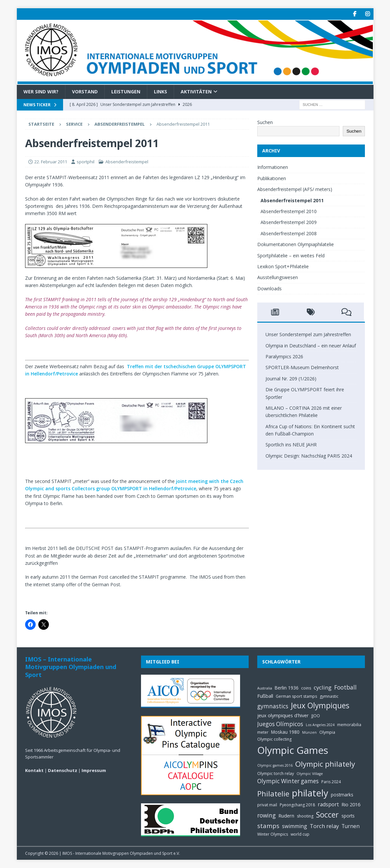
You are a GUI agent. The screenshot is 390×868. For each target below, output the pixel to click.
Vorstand (85, 92)
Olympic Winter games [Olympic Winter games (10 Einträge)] (288, 781)
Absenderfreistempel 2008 (289, 233)
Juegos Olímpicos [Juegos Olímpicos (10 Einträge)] (280, 724)
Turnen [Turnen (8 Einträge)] (351, 826)
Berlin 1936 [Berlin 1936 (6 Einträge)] (287, 688)
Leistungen (126, 92)
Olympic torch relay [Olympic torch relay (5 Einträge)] (276, 773)
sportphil (86, 162)
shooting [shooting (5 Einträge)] (305, 816)
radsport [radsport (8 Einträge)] (328, 804)
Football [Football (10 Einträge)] (345, 687)
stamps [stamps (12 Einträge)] (268, 826)
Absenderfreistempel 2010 (289, 211)
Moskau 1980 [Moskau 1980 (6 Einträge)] (285, 732)
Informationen (273, 167)
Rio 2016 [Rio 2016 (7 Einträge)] (351, 804)
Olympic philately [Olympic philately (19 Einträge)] (325, 764)
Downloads (269, 289)
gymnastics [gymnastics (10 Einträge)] (273, 706)
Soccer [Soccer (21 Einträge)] (327, 815)
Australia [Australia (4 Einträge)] (265, 688)
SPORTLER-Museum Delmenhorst (302, 367)
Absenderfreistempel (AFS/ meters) (295, 189)
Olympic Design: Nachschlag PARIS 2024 (309, 456)
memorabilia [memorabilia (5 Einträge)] (349, 725)
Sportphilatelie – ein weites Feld (291, 256)
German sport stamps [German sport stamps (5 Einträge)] (296, 696)
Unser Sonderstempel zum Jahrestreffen (308, 334)
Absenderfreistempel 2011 (292, 200)
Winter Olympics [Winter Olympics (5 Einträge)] (273, 834)
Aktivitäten (196, 92)
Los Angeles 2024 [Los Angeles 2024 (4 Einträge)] (320, 725)
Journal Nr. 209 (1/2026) (291, 379)
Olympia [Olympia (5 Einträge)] (327, 732)
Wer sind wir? (41, 92)
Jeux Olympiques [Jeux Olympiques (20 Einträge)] (320, 706)
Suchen (265, 122)
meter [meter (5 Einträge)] (263, 732)
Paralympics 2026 (284, 356)
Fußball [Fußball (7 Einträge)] (265, 696)
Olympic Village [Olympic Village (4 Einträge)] (310, 774)
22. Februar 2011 (51, 162)
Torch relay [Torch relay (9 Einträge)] (324, 826)
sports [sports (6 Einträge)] (348, 816)
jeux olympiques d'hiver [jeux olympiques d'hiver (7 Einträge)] (283, 715)
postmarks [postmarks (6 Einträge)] (342, 795)
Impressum (94, 770)
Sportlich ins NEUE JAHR (291, 445)
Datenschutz (63, 770)
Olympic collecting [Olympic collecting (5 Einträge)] (274, 739)
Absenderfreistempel (127, 162)
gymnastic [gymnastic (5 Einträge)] (329, 696)
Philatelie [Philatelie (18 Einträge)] (273, 794)
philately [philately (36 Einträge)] (310, 793)
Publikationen (272, 178)
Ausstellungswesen (278, 277)
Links (160, 92)
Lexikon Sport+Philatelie (283, 266)
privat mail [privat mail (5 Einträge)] (267, 805)
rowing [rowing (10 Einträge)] (266, 815)
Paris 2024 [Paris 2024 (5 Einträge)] (331, 782)
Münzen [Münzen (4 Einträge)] (309, 732)
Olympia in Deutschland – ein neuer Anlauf (311, 346)
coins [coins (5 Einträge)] (306, 688)
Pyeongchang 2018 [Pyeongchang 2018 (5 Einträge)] (297, 805)
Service (74, 124)
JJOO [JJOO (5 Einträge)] (316, 716)
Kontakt (34, 770)
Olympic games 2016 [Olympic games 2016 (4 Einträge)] (275, 765)
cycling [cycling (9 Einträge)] (323, 687)
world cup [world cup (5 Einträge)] (300, 834)
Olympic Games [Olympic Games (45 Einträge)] (293, 750)
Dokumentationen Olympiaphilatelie (296, 244)
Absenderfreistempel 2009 (289, 222)
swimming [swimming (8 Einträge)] (295, 826)
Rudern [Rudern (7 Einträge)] (286, 816)
